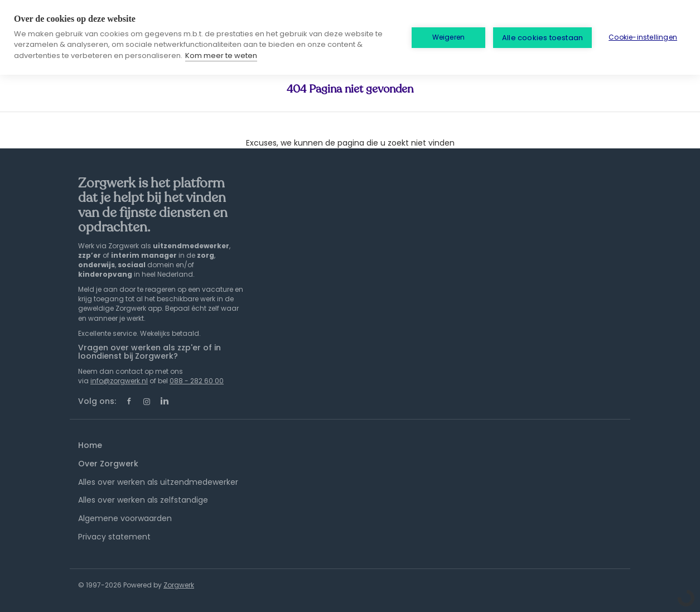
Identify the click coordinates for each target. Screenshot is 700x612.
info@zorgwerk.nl (119, 381)
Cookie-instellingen (643, 37)
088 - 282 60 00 (197, 381)
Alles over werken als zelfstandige (143, 500)
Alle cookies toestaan (542, 38)
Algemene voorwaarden (125, 518)
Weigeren (449, 37)
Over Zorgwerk (108, 464)
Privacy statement (114, 537)
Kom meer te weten (221, 56)
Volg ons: (97, 401)
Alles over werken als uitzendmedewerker (158, 482)
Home (90, 445)
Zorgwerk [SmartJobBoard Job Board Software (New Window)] (179, 585)
